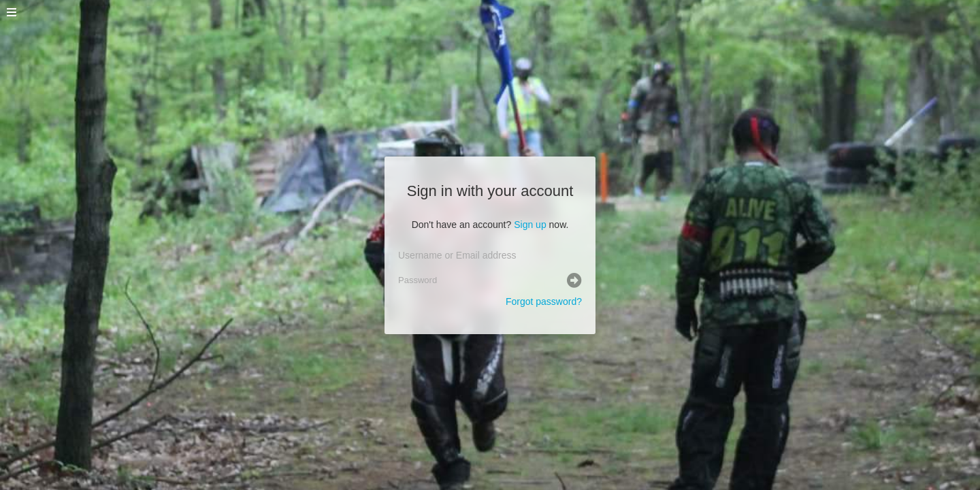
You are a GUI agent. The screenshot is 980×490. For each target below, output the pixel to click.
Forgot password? (544, 301)
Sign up (530, 225)
